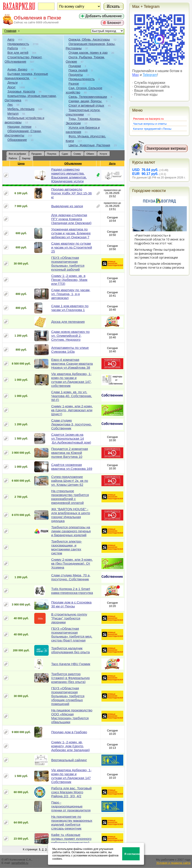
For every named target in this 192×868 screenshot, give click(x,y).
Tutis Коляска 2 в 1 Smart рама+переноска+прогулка (72, 591)
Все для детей (18, 53)
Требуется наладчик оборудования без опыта (71, 650)
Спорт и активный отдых (86, 105)
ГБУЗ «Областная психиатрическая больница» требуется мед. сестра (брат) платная (72, 634)
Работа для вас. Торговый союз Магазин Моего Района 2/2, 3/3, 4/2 (71, 792)
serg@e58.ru (20, 863)
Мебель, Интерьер (21, 109)
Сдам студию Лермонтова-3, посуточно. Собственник (71, 424)
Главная (10, 31)
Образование (17, 140)
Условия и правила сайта (173, 863)
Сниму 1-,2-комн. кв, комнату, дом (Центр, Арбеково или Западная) (71, 746)
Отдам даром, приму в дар (88, 53)
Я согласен (132, 854)
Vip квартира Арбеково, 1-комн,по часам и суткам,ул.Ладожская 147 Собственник (71, 776)
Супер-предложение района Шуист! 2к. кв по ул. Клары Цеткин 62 (70, 481)
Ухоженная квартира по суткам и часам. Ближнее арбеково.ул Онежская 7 (71, 233)
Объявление (73, 163)
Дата (112, 163)
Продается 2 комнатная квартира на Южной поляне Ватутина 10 (70, 453)
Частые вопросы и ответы (150, 124)
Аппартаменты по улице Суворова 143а (70, 350)
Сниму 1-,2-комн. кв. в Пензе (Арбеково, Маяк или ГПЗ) (69, 280)
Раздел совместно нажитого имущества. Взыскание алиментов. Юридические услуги (69, 175)
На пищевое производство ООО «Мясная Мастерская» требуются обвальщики (72, 716)
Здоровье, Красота (21, 92)
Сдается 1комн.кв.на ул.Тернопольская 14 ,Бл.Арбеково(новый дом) (71, 438)
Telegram (150, 75)
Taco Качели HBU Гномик (71, 664)
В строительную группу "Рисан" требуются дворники (69, 618)
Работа (13, 48)
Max (135, 75)
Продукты (76, 75)
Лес (10, 105)
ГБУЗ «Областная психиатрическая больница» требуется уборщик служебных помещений (68, 696)
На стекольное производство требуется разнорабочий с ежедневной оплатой (70, 497)
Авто (11, 40)
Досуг (12, 87)
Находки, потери (19, 127)
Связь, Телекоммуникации (88, 97)
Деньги (12, 83)
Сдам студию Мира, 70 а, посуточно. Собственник (71, 577)
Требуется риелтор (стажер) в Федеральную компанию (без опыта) (70, 678)
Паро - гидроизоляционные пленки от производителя (71, 806)
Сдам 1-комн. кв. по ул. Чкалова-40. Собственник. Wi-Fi (72, 396)
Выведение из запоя (67, 206)
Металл (13, 114)
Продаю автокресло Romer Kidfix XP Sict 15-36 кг (72, 193)
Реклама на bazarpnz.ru (148, 119)
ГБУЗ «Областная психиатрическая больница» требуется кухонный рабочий (68, 264)
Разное (74, 84)
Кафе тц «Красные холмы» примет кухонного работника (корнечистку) (71, 839)
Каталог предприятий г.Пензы (152, 129)
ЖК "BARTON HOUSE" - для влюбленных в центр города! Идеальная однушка (71, 515)
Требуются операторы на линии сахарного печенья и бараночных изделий (71, 531)
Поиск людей (78, 70)
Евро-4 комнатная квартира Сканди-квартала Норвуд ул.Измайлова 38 (72, 364)
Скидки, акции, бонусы (85, 101)
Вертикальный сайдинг (69, 760)
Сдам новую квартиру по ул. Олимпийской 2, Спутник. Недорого (70, 336)
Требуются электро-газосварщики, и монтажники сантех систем (67, 547)
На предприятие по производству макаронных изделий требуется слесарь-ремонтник (72, 822)
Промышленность (82, 79)
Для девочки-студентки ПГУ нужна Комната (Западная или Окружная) (71, 219)
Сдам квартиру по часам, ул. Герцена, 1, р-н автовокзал (71, 294)
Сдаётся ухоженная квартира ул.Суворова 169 (72, 467)
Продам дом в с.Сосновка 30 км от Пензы (71, 604)
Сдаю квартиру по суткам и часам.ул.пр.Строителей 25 (72, 247)
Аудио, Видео (17, 69)
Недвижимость (18, 44)
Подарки (75, 66)
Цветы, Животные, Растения (89, 145)
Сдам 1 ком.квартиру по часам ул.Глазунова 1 (70, 308)
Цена (21, 163)
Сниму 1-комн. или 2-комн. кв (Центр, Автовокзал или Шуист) (72, 410)
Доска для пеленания (68, 322)
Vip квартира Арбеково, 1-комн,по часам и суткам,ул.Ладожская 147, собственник (71, 380)
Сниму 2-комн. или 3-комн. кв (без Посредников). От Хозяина (72, 563)
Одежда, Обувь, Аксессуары (89, 40)
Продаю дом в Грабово (69, 732)
